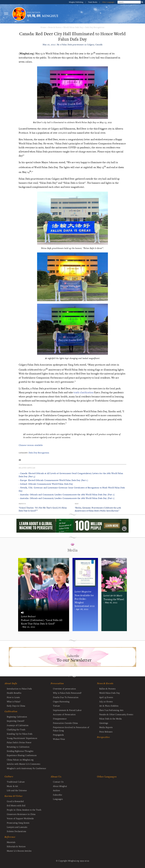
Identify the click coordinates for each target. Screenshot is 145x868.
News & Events (55, 27)
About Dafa (11, 683)
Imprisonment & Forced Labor (67, 710)
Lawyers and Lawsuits (17, 827)
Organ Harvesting (61, 701)
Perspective (103, 737)
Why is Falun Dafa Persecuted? (67, 693)
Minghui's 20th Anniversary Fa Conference (26, 768)
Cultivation (11, 711)
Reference (10, 837)
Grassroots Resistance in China (21, 814)
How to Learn (13, 697)
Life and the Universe (17, 790)
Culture (9, 776)
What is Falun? (14, 701)
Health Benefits (14, 693)
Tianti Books (93, 2)
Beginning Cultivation (17, 717)
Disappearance (60, 719)
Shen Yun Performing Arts (111, 710)
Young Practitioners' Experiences (22, 738)
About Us (56, 777)
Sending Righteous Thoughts (20, 751)
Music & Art (12, 786)
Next (77, 504)
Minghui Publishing (76, 2)
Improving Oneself (16, 721)
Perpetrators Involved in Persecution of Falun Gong (71, 729)
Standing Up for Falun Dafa (20, 734)
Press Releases (106, 732)
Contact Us (58, 782)
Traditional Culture (16, 782)
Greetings (104, 723)
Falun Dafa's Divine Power (19, 742)
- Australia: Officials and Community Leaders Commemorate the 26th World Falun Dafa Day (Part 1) (67, 498)
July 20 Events (106, 701)
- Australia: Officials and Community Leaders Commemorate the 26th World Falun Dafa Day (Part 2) (67, 494)
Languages (58, 799)
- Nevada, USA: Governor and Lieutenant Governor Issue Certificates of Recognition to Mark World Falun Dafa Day (72, 489)
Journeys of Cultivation (18, 725)
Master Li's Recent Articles (19, 851)
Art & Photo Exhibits (109, 706)
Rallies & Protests (107, 689)
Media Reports (106, 727)
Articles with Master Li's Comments (24, 764)
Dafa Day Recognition (95, 27)
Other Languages (108, 2)
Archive (56, 790)
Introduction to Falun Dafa (19, 689)
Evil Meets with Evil (16, 805)
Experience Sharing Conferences (22, 755)
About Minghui (60, 786)
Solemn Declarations (16, 831)
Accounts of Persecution (64, 714)
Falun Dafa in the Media (111, 719)
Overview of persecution (64, 689)
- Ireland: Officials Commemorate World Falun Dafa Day (46, 484)
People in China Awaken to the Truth (24, 810)
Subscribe (57, 795)
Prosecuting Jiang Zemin (18, 823)
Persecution (57, 683)
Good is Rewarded (15, 801)
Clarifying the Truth (16, 729)
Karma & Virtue (14, 796)
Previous (22, 504)
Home (43, 27)
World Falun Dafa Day (73, 27)
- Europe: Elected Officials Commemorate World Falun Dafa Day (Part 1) (53, 480)
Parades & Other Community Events (116, 714)
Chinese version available (31, 445)
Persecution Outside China (65, 723)
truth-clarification (83, 392)
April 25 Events (106, 697)
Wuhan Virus (59, 739)
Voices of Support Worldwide (20, 818)
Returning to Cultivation (18, 747)
